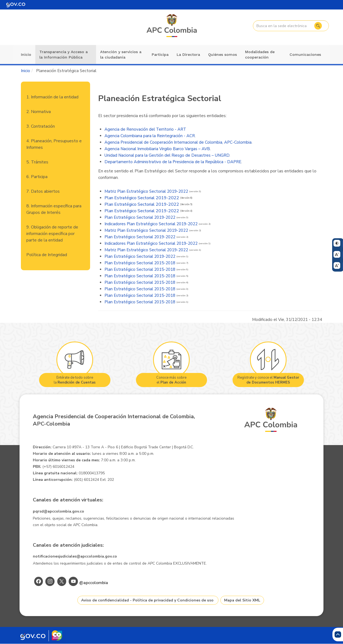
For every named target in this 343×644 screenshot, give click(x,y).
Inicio (26, 54)
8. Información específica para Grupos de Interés (54, 209)
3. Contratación (41, 126)
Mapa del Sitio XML (242, 600)
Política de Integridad (47, 255)
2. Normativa (39, 112)
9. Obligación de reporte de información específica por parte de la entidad (52, 234)
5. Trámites (37, 162)
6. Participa (37, 177)
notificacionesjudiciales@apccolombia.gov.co (75, 556)
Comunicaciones (305, 54)
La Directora (188, 54)
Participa (160, 54)
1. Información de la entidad (52, 97)
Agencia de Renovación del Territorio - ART (145, 129)
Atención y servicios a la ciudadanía (121, 54)
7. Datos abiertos (43, 191)
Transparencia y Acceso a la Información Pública (63, 54)
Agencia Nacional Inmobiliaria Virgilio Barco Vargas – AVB (157, 149)
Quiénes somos (223, 54)
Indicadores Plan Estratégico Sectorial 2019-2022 (151, 224)
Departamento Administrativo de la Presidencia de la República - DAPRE (173, 162)
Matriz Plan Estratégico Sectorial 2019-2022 (146, 191)
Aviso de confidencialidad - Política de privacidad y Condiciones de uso (147, 600)
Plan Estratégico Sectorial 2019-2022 (142, 198)
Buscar (317, 26)
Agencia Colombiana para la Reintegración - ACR (150, 136)
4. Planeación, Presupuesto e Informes (54, 144)
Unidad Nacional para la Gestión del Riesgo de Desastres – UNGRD (167, 155)
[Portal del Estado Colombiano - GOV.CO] (16, 5)
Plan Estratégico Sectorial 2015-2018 (140, 263)
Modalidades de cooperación (260, 54)
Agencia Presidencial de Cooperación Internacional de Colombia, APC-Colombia (178, 142)
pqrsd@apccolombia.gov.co (58, 511)
